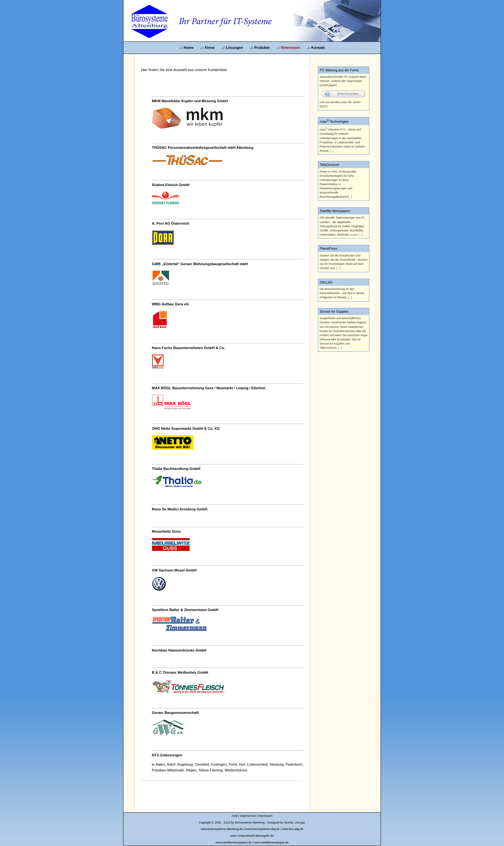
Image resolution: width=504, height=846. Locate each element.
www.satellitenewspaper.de (271, 842)
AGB (234, 816)
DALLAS (326, 282)
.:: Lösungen (233, 48)
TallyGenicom (330, 165)
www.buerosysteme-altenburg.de (221, 829)
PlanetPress (328, 249)
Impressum (265, 816)
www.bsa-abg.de (292, 829)
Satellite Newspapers (335, 211)
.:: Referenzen (288, 48)
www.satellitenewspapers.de (233, 842)
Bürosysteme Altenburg (250, 823)
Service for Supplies (334, 312)
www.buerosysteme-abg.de (262, 829)
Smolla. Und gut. (295, 823)
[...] (331, 151)
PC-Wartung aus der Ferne (339, 70)
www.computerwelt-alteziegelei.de (252, 836)
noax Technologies (334, 122)
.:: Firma (208, 48)
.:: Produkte (260, 48)
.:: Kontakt (316, 48)
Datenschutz (248, 816)
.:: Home (187, 48)
